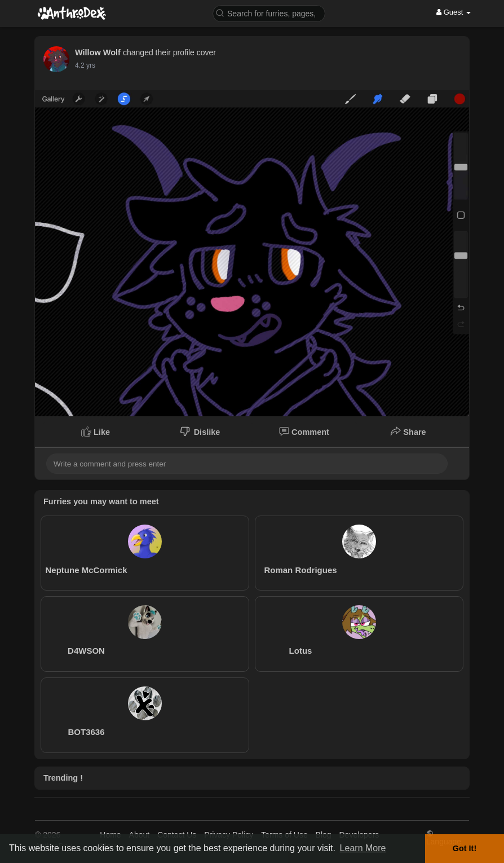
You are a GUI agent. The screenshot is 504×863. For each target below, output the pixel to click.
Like (96, 431)
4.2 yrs (85, 65)
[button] (269, 13)
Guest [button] (454, 12)
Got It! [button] (465, 848)
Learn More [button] (363, 848)
